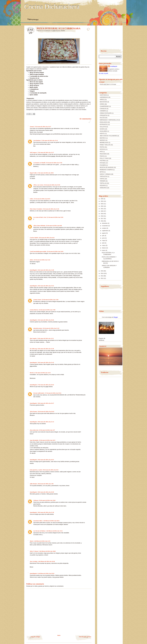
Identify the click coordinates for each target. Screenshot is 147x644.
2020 (102, 211)
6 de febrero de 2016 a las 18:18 (46, 573)
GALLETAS (103, 127)
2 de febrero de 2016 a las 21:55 (42, 541)
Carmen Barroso (34, 310)
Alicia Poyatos (33, 412)
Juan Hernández (34, 440)
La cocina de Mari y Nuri (40, 217)
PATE (101, 152)
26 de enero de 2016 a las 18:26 (46, 320)
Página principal (33, 19)
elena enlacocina (34, 430)
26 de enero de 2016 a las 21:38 (46, 349)
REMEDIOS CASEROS (106, 170)
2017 (102, 219)
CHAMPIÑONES (104, 106)
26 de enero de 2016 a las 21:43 (46, 363)
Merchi (32, 373)
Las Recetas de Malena (39, 531)
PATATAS (102, 149)
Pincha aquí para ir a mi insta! (108, 84)
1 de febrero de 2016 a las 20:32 (51, 521)
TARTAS (102, 179)
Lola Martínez (37, 141)
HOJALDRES (104, 131)
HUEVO (102, 134)
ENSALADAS (104, 122)
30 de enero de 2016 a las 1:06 (46, 484)
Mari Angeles (33, 338)
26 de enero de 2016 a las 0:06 (54, 226)
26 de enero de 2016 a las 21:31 (45, 338)
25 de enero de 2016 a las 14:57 (43, 127)
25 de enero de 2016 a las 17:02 (54, 163)
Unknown (36, 500)
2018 (102, 216)
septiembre (105, 231)
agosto (104, 233)
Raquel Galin (33, 173)
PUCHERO (103, 165)
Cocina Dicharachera (52, 6)
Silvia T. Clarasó (34, 551)
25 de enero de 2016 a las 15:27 (46, 153)
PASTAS (102, 147)
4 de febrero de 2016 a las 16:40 (47, 561)
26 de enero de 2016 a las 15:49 (50, 300)
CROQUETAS (104, 115)
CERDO (102, 104)
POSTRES (103, 161)
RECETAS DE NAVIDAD (107, 167)
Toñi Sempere (33, 153)
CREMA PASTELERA (106, 113)
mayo (104, 241)
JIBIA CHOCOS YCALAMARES (108, 136)
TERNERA (103, 181)
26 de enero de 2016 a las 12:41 (42, 260)
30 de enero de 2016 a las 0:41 (51, 470)
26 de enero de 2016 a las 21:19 (51, 328)
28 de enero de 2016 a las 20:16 (46, 412)
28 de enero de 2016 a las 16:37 (46, 403)
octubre (104, 228)
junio (104, 238)
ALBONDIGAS (104, 97)
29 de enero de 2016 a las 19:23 (46, 460)
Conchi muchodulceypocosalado (38, 252)
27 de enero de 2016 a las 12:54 (42, 373)
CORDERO (103, 111)
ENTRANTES (104, 124)
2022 (102, 206)
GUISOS (102, 129)
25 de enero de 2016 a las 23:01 (55, 217)
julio (103, 236)
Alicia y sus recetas (38, 185)
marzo (104, 245)
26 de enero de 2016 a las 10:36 (55, 252)
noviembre (105, 226)
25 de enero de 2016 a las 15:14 (49, 141)
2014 (102, 273)
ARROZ (102, 100)
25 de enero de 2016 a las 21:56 (51, 209)
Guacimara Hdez (38, 521)
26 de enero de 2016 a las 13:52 (46, 286)
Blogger (116, 317)
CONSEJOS (103, 109)
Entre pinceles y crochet (36, 470)
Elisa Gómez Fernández (36, 209)
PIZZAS (63, 31)
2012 (102, 278)
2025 (102, 199)
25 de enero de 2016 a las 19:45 (52, 185)
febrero (104, 248)
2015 (102, 271)
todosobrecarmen (38, 328)
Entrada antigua (35, 637)
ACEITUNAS (103, 95)
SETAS (102, 172)
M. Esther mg (33, 349)
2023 (102, 204)
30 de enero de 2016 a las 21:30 (46, 512)
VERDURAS (103, 188)
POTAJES (103, 163)
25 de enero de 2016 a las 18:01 (45, 173)
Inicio (59, 635)
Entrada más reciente (85, 637)
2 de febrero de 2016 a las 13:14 (54, 531)
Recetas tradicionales (39, 393)
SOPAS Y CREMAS (105, 174)
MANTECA (103, 138)
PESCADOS (103, 154)
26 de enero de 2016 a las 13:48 (46, 270)
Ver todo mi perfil (103, 73)
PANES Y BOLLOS (105, 145)
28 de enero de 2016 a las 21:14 (46, 422)
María (31, 541)
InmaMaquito (33, 270)
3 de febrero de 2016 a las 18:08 (47, 551)
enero (104, 250)
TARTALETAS (104, 176)
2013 (102, 276)
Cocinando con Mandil (39, 163)
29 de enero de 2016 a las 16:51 (47, 440)
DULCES (102, 118)
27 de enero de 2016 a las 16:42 (46, 385)
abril (103, 243)
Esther (32, 199)
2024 (102, 201)
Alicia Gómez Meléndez (39, 226)
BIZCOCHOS (103, 102)
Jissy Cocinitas (34, 561)
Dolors (32, 260)
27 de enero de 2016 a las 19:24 (53, 393)
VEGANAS (103, 186)
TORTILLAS (103, 183)
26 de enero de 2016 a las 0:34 (47, 238)
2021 (102, 209)
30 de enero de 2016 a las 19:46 (47, 500)
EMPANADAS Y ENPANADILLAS (109, 120)
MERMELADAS (104, 143)
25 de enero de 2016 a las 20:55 (42, 199)
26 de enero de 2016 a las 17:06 (47, 310)
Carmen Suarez (37, 300)
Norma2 (32, 127)
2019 (102, 214)
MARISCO (103, 140)
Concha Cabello (34, 238)
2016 (102, 221)
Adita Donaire (33, 484)
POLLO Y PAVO (104, 158)
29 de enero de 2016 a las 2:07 (47, 430)
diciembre (105, 223)
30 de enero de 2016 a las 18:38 (46, 492)
